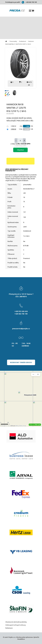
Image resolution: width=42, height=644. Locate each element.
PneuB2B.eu (21, 639)
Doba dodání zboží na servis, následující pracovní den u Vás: (20, 119)
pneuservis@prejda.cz (21, 329)
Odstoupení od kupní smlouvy (16, 625)
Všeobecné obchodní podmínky (16, 622)
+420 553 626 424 (21, 311)
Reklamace (9, 628)
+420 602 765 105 (31, 2)
